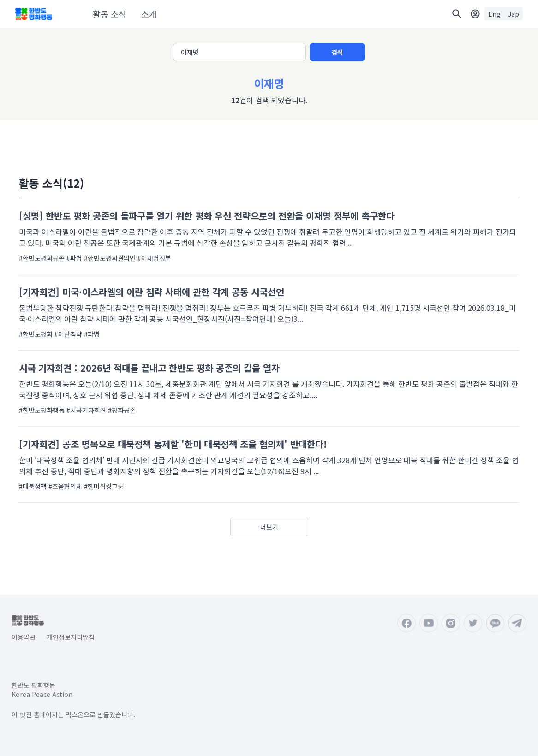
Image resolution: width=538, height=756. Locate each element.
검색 (337, 52)
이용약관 (24, 637)
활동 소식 (110, 14)
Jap (514, 14)
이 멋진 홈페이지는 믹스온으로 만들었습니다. (73, 714)
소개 (149, 14)
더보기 (269, 527)
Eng (494, 14)
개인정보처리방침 (71, 637)
